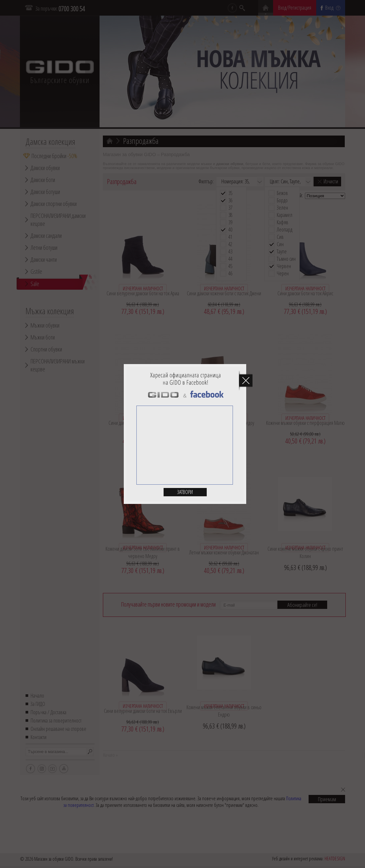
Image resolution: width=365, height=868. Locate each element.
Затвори (185, 492)
